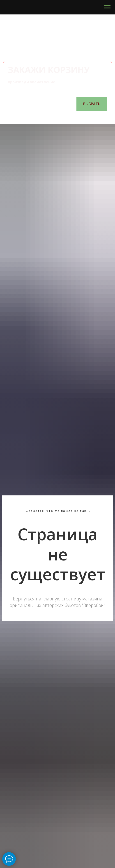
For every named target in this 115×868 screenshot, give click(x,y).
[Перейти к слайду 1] (46, 117)
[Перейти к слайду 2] (51, 117)
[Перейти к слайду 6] (69, 117)
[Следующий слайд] (111, 62)
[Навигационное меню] (107, 7)
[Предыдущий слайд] (4, 62)
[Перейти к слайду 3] (55, 117)
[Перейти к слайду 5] (64, 117)
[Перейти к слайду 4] (60, 117)
